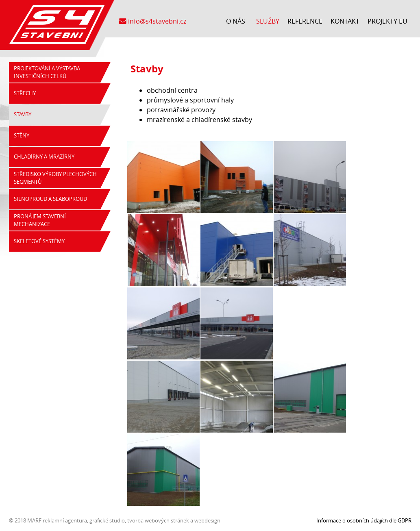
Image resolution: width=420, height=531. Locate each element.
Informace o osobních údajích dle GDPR (364, 520)
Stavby (23, 114)
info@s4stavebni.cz (153, 21)
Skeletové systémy (39, 241)
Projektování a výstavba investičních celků (47, 72)
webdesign (207, 520)
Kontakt (345, 21)
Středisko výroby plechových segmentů (55, 178)
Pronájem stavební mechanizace (40, 220)
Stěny (22, 136)
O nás (236, 21)
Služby (268, 21)
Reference (305, 21)
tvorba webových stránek (158, 520)
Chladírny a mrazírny (44, 157)
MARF (34, 520)
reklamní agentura (65, 520)
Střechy (25, 93)
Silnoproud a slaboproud (50, 199)
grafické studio (107, 520)
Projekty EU (387, 21)
